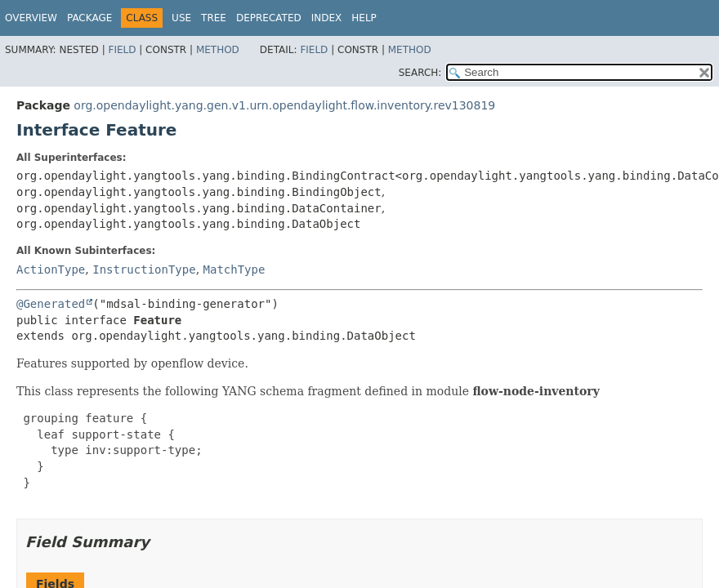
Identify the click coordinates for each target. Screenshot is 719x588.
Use (181, 18)
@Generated (51, 304)
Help (364, 18)
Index (327, 18)
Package (89, 18)
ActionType (51, 269)
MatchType (234, 269)
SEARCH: (420, 73)
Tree (214, 18)
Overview (31, 18)
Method (218, 50)
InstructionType (144, 269)
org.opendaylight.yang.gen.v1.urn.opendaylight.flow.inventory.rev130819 (284, 105)
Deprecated (269, 18)
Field (122, 50)
